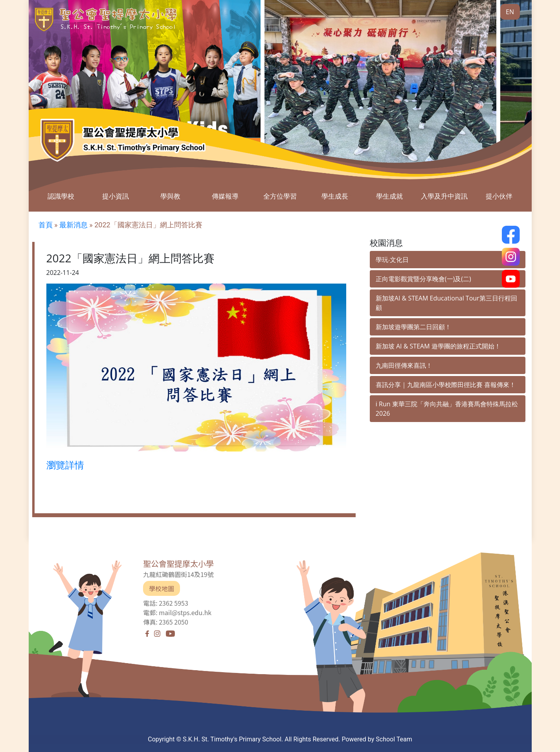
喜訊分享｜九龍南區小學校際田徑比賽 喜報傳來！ (446, 385)
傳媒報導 (225, 196)
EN (510, 12)
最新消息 (73, 225)
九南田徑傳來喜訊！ (404, 365)
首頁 (46, 225)
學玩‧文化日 (392, 260)
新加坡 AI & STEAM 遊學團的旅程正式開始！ (438, 346)
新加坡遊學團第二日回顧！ (413, 327)
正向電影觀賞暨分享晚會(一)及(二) (423, 279)
